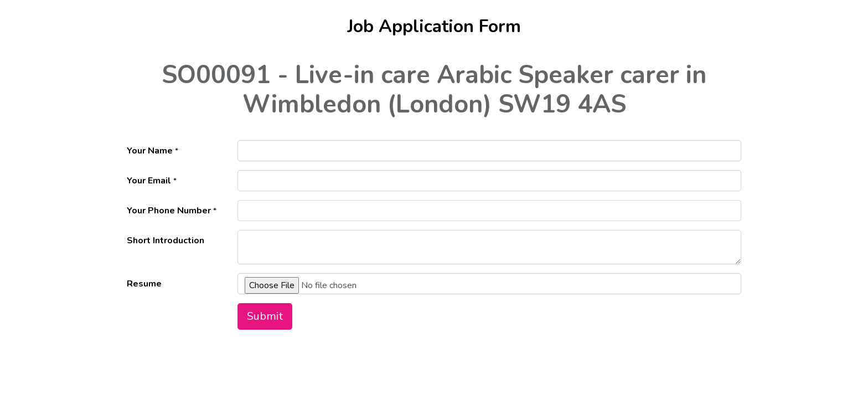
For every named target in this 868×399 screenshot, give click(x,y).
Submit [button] (265, 316)
